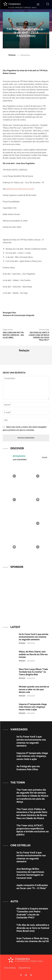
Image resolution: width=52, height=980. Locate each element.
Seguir (45, 458)
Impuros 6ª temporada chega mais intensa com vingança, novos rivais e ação (33, 707)
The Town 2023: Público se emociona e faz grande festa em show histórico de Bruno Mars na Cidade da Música (32, 814)
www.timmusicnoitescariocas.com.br (20, 189)
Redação (12, 55)
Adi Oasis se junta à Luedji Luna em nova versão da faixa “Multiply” (39, 336)
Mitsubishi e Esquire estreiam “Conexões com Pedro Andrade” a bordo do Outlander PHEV (32, 913)
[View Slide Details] (26, 596)
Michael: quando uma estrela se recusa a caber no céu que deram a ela (34, 689)
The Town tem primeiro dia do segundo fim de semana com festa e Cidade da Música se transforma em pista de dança (32, 796)
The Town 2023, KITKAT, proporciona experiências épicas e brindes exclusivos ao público (33, 830)
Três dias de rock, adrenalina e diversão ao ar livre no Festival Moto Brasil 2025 (33, 928)
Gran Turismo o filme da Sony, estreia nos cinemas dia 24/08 (33, 940)
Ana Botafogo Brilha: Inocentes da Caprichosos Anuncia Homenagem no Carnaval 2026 (30, 874)
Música (21, 24)
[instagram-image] (14, 476)
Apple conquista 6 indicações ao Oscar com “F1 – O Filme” (32, 887)
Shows (31, 24)
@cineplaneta (19, 456)
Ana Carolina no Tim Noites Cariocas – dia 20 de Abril (13, 335)
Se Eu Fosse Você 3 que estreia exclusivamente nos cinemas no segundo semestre (34, 637)
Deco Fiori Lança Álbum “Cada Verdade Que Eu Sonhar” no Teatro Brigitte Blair (33, 672)
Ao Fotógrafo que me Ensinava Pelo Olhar (28, 768)
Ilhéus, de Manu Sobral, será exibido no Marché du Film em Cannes (33, 654)
